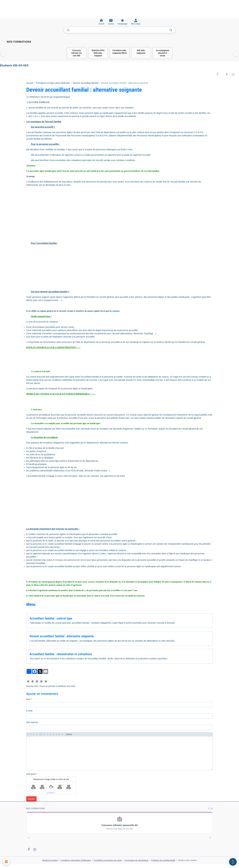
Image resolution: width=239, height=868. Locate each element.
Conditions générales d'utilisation (74, 860)
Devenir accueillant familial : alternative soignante (62, 636)
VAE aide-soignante (141, 52)
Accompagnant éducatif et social (163, 53)
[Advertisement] (56, 11)
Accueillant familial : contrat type (51, 619)
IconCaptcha (50, 793)
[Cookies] (7, 862)
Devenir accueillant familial (86, 83)
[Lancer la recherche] (171, 30)
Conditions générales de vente (107, 860)
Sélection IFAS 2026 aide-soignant (98, 53)
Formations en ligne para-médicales (53, 83)
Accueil (30, 83)
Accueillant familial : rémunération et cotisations (61, 654)
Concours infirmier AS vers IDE (76, 53)
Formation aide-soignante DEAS (119, 52)
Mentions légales (48, 860)
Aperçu (69, 735)
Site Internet (32, 722)
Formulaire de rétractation (137, 860)
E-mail (29, 711)
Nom (29, 699)
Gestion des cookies (189, 860)
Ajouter (31, 799)
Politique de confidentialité (164, 860)
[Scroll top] (233, 862)
